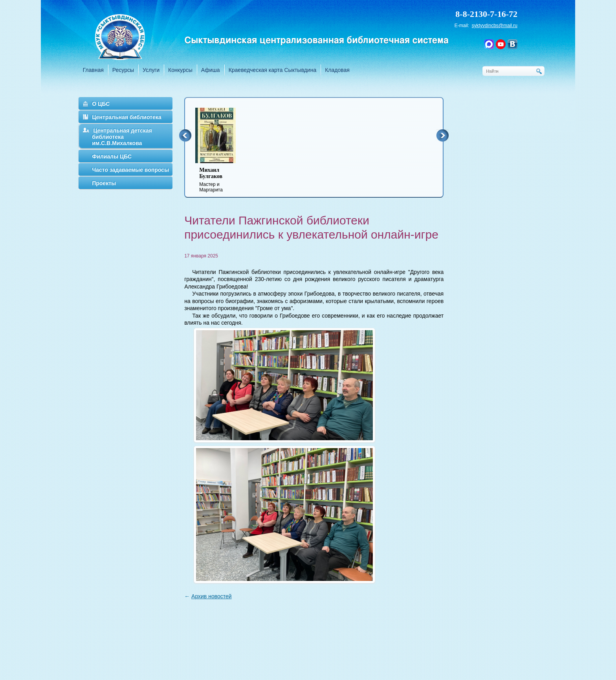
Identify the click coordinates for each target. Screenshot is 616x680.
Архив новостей (212, 596)
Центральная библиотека (126, 117)
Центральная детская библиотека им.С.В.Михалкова (122, 137)
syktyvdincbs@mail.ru (495, 26)
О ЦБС (101, 104)
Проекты (104, 183)
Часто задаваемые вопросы (130, 170)
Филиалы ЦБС (112, 156)
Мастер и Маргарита (220, 180)
